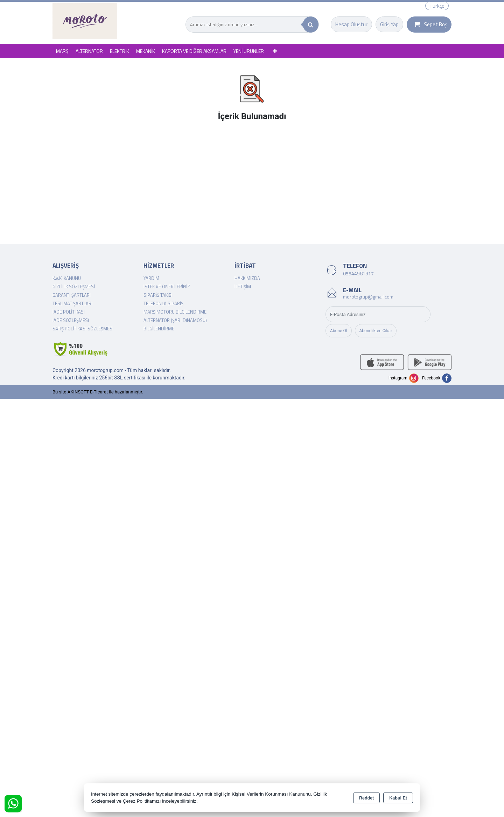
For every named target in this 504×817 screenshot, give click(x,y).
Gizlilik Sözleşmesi (74, 287)
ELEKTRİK (120, 51)
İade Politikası (69, 312)
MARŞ (62, 51)
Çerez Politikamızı (142, 801)
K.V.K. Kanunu (67, 278)
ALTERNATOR (89, 51)
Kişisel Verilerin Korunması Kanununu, (272, 794)
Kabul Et (398, 798)
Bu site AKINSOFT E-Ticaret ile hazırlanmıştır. (98, 392)
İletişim (243, 287)
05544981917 (358, 273)
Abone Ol (339, 331)
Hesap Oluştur (351, 24)
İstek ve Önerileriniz (167, 287)
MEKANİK (146, 51)
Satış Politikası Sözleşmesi (83, 329)
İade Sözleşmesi (71, 320)
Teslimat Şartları (72, 303)
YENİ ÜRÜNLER (249, 51)
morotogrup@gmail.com (368, 297)
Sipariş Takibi (158, 295)
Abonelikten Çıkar (376, 331)
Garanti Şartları (72, 295)
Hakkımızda (247, 278)
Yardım (151, 278)
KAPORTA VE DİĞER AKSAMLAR (194, 51)
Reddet (366, 798)
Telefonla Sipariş (163, 303)
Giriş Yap (389, 24)
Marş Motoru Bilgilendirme (175, 312)
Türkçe (437, 6)
